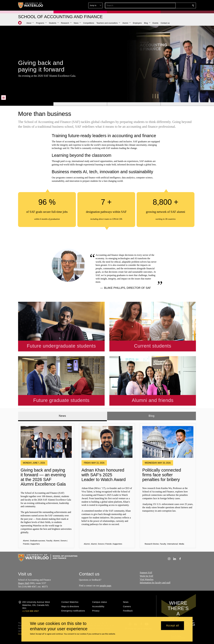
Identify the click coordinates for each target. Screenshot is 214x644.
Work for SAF (146, 564)
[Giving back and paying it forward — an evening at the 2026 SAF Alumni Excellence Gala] (46, 430)
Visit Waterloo (147, 567)
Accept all (173, 626)
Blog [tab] (152, 404)
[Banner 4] (187, 104)
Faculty (49, 528)
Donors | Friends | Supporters (110, 532)
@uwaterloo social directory (138, 616)
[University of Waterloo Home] (31, 5)
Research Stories (152, 532)
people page (105, 573)
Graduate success (38, 528)
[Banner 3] (134, 104)
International (172, 532)
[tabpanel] (107, 472)
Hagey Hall (23, 571)
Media (181, 532)
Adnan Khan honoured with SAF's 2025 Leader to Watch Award (104, 463)
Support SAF (146, 560)
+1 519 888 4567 (31, 599)
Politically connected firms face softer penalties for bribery (162, 463)
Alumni (26, 528)
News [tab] (62, 404)
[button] (172, 5)
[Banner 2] (80, 104)
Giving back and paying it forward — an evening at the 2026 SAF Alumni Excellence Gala (43, 465)
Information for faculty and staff (155, 570)
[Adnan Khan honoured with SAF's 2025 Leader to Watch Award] (107, 430)
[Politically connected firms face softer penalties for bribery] (168, 430)
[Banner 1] (27, 104)
